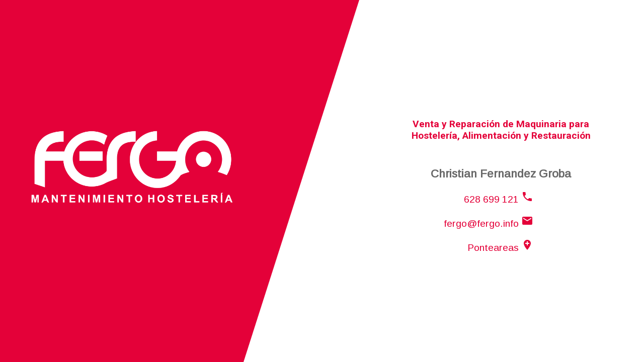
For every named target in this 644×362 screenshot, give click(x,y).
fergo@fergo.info (489, 223)
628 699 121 (499, 199)
